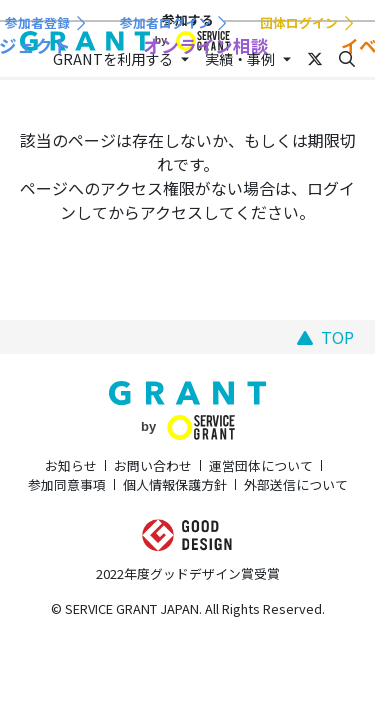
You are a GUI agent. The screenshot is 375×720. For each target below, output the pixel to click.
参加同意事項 (67, 484)
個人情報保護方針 (175, 484)
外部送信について (296, 484)
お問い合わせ (153, 465)
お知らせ (71, 465)
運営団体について (261, 465)
